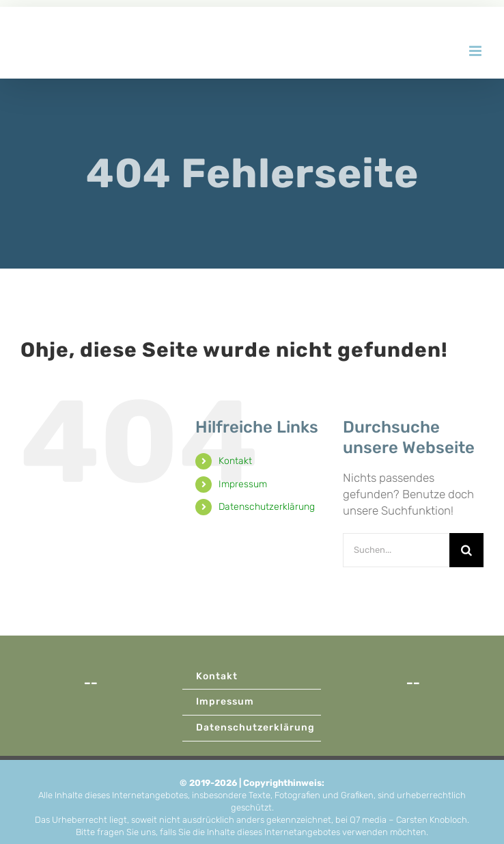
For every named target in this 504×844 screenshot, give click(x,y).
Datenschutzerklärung (267, 507)
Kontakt (235, 461)
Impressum (243, 484)
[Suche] (466, 550)
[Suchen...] (396, 550)
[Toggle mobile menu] (476, 51)
